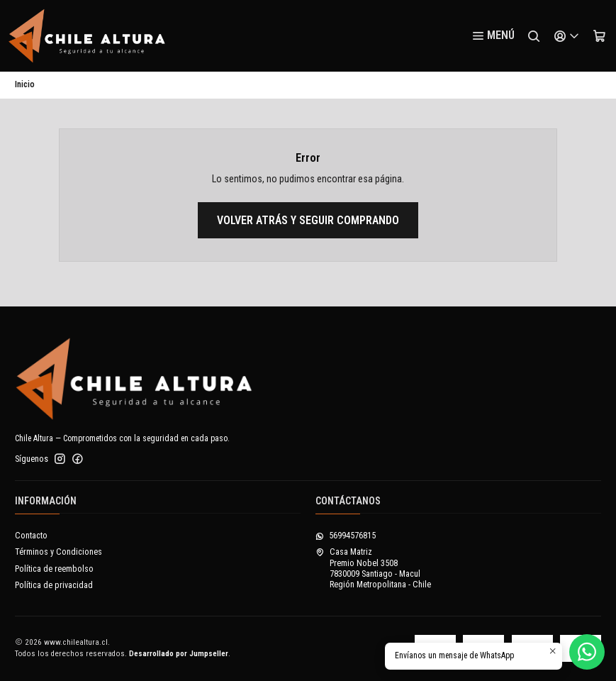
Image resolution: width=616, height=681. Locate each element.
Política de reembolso (54, 569)
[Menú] (493, 36)
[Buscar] (534, 36)
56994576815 (346, 536)
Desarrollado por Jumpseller (179, 654)
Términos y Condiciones (58, 552)
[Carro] (599, 36)
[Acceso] (566, 36)
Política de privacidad (54, 585)
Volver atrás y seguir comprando (308, 220)
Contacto (31, 536)
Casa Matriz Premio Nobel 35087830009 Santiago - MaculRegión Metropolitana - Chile (373, 568)
